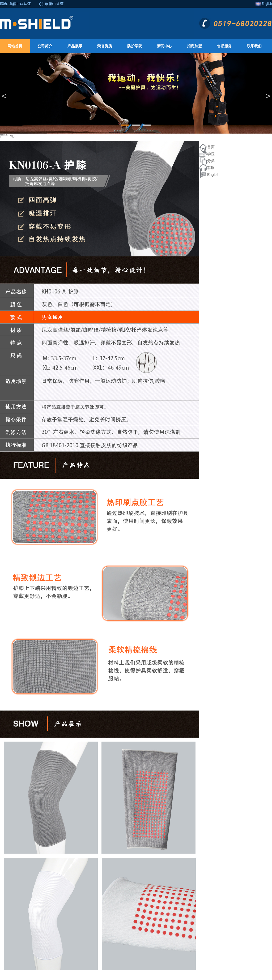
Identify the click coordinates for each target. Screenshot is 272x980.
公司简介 (45, 46)
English (267, 4)
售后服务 (224, 46)
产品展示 (75, 46)
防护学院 (135, 46)
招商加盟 (194, 46)
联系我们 (254, 46)
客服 (211, 168)
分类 (211, 161)
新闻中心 (164, 46)
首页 (211, 147)
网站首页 (15, 46)
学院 (211, 154)
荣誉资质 (105, 46)
